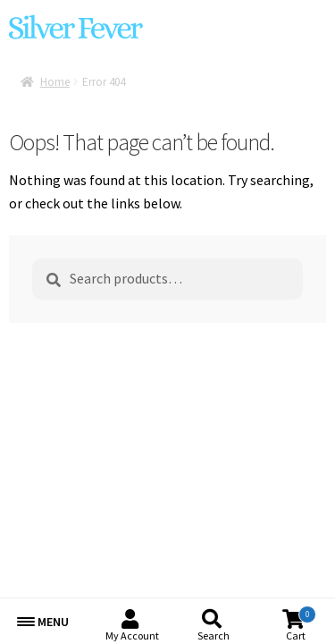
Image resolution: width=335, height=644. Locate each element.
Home (55, 82)
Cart (301, 624)
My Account (132, 636)
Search (214, 636)
